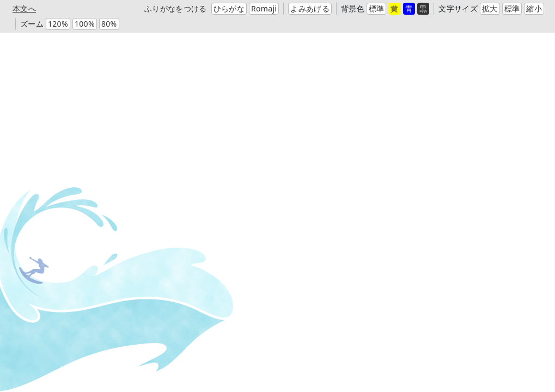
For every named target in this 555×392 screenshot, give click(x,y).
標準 (377, 8)
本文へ (24, 8)
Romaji (264, 8)
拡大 (490, 8)
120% (58, 24)
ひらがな (229, 8)
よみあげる (310, 8)
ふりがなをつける (176, 8)
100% (85, 24)
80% (109, 24)
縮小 (534, 8)
